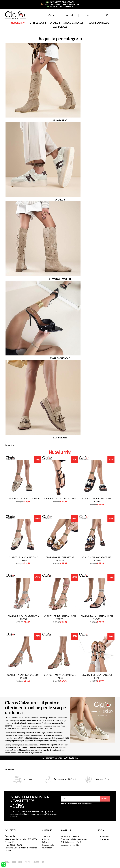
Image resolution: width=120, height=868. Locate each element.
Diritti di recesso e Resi (71, 842)
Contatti (46, 836)
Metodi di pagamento (70, 836)
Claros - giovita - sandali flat (60, 498)
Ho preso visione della (78, 803)
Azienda (46, 839)
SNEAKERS (55, 23)
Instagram (105, 839)
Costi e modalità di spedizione (74, 839)
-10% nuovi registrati (60, 2)
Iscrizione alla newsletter (48, 846)
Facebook (105, 836)
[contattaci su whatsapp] (4, 864)
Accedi (69, 15)
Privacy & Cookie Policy (15, 848)
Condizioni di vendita (70, 845)
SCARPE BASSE (60, 27)
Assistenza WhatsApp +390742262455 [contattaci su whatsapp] (60, 758)
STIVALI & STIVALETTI (74, 23)
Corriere (28, 779)
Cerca (51, 15)
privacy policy (87, 803)
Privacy (45, 842)
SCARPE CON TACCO (99, 23)
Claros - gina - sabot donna (23, 498)
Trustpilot (9, 445)
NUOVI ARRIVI (18, 23)
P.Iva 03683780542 (14, 845)
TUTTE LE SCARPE (37, 23)
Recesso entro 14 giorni (65, 779)
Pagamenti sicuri (102, 779)
